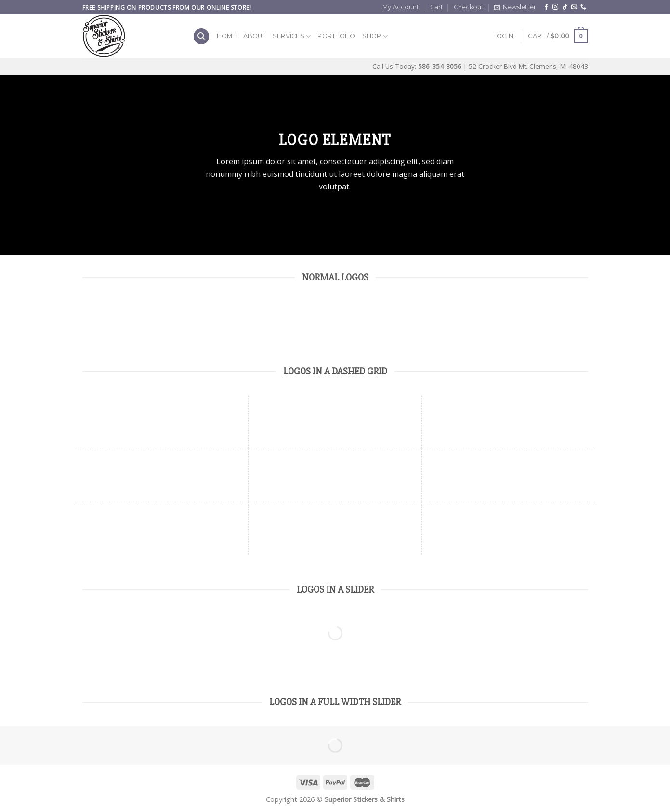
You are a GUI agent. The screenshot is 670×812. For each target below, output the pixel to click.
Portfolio (336, 36)
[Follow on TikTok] (565, 7)
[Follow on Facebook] (546, 7)
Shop (375, 36)
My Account (401, 7)
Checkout (469, 7)
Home (227, 36)
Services (292, 36)
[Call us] (583, 7)
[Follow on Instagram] (555, 7)
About (255, 36)
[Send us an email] (574, 7)
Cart (437, 7)
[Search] (201, 36)
